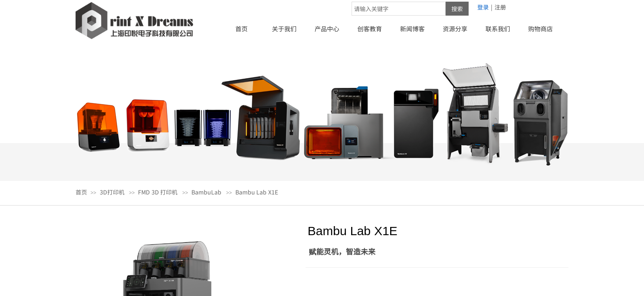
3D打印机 (112, 192)
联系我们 (498, 29)
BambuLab (206, 192)
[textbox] (399, 9)
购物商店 (540, 29)
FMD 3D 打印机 (158, 192)
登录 (483, 7)
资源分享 (455, 29)
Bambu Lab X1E (257, 192)
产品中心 (327, 29)
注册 (500, 7)
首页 (241, 29)
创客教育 (370, 29)
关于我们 (284, 29)
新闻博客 (412, 29)
